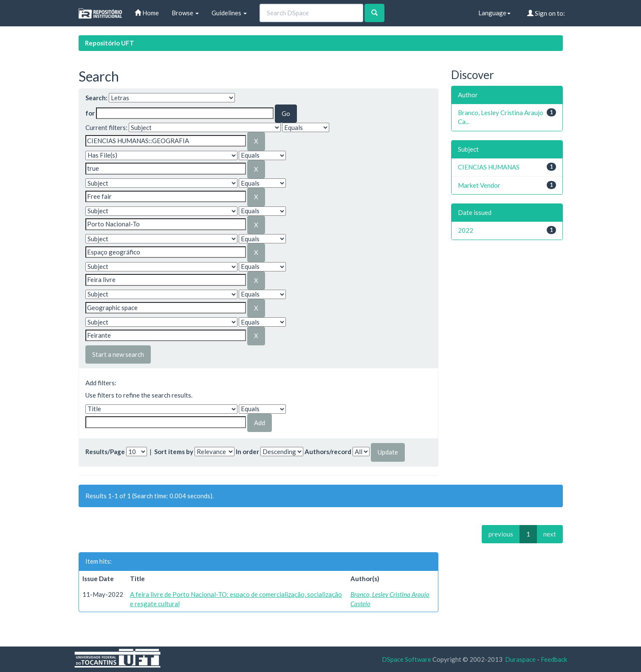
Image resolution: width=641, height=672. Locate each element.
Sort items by (174, 452)
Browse (185, 13)
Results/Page (105, 452)
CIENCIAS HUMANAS (489, 167)
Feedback (554, 659)
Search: (96, 98)
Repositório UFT (110, 43)
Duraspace (520, 659)
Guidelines (229, 13)
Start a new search (118, 354)
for (90, 113)
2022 (466, 230)
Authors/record (328, 452)
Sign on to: (546, 13)
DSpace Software (407, 659)
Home (147, 13)
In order (247, 452)
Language (494, 13)
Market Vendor (479, 185)
